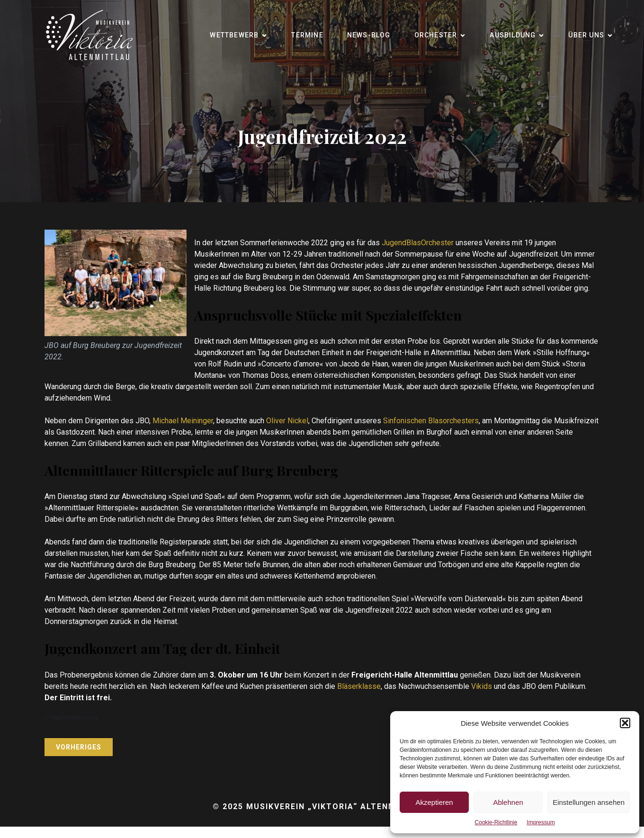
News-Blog (369, 35)
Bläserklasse (359, 686)
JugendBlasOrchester (418, 243)
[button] (625, 723)
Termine (307, 35)
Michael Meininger (183, 421)
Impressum (541, 822)
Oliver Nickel (287, 421)
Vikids (483, 686)
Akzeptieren (434, 802)
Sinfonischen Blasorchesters (431, 421)
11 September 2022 (72, 717)
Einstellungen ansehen (589, 802)
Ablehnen (508, 802)
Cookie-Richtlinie (496, 822)
